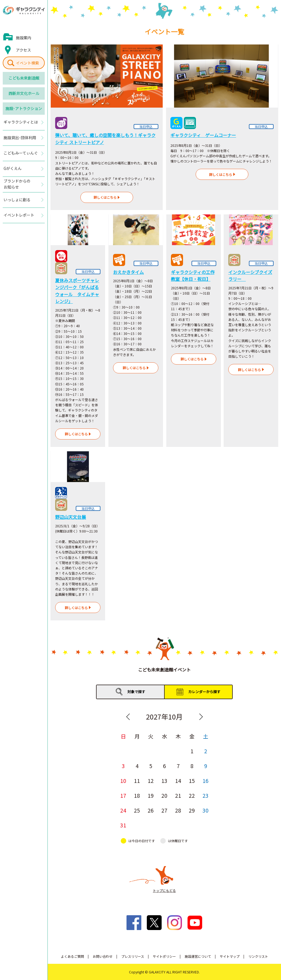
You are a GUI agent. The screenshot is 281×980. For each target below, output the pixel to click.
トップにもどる (164, 890)
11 (137, 781)
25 (137, 810)
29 (192, 810)
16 (206, 781)
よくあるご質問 (72, 956)
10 (123, 781)
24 (123, 810)
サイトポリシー (164, 956)
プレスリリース (133, 956)
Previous (128, 717)
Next (201, 717)
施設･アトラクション (24, 108)
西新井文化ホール (24, 93)
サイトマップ (230, 956)
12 (151, 781)
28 (178, 810)
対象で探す (136, 692)
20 (164, 795)
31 (123, 825)
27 (164, 810)
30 (206, 810)
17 (123, 795)
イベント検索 (27, 63)
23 (206, 795)
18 (137, 795)
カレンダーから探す (204, 692)
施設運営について (198, 956)
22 (192, 795)
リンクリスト (258, 956)
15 (192, 781)
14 (178, 781)
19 (151, 795)
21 (178, 795)
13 (164, 781)
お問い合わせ (103, 956)
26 (151, 810)
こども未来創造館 (24, 78)
